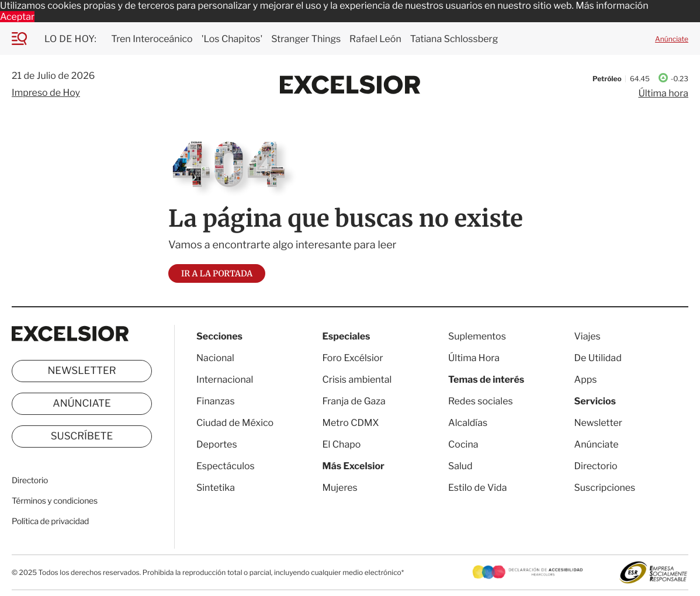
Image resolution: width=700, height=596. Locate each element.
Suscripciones (605, 488)
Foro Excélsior (354, 358)
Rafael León (375, 39)
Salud (460, 466)
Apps (586, 380)
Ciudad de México (235, 423)
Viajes (588, 336)
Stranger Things (306, 39)
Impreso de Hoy (46, 93)
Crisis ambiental (357, 380)
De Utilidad (598, 358)
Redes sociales (481, 401)
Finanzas (216, 401)
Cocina (463, 444)
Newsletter (82, 371)
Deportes (217, 444)
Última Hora (474, 358)
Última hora (663, 93)
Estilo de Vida (477, 488)
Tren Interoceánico (152, 39)
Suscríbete (82, 436)
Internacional (225, 380)
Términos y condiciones (55, 501)
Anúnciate (672, 39)
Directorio (30, 481)
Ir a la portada (217, 273)
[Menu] (28, 39)
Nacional (215, 358)
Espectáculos (226, 466)
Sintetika (216, 488)
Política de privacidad (50, 521)
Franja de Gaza (354, 401)
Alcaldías (468, 423)
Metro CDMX (351, 423)
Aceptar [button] (17, 17)
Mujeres (340, 488)
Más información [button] (612, 6)
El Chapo (342, 444)
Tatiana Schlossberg (454, 39)
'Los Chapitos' (232, 39)
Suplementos (477, 336)
